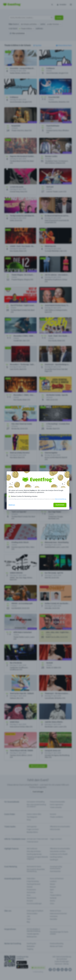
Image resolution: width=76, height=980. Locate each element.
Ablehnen (12, 505)
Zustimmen (60, 505)
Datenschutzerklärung (61, 499)
